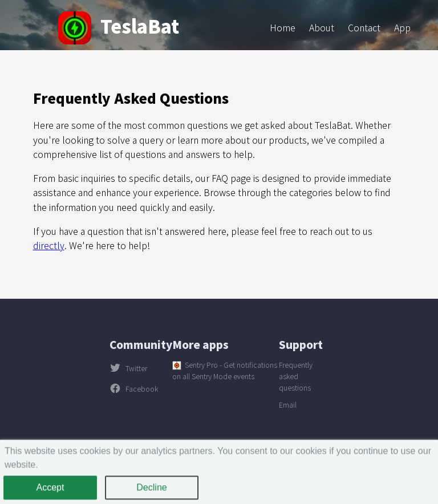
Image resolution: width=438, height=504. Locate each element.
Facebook (134, 389)
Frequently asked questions (296, 376)
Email (288, 405)
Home (283, 27)
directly (49, 245)
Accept (50, 490)
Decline (151, 490)
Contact (364, 27)
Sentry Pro (201, 365)
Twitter (128, 368)
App (402, 27)
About (322, 27)
